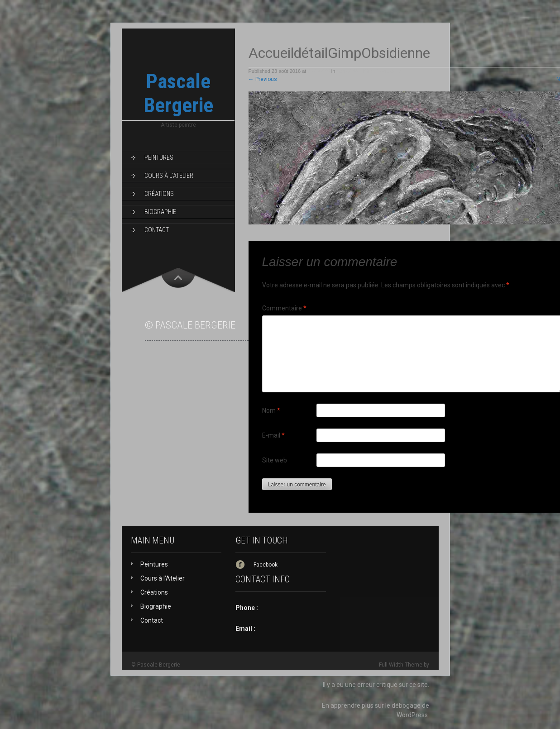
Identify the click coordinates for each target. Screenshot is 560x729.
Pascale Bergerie (178, 93)
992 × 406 (318, 71)
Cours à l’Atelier (169, 176)
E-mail (273, 435)
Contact (157, 230)
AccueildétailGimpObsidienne (369, 71)
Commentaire (284, 308)
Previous (263, 79)
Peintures (159, 157)
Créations (159, 194)
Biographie (160, 212)
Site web (275, 460)
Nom (271, 410)
